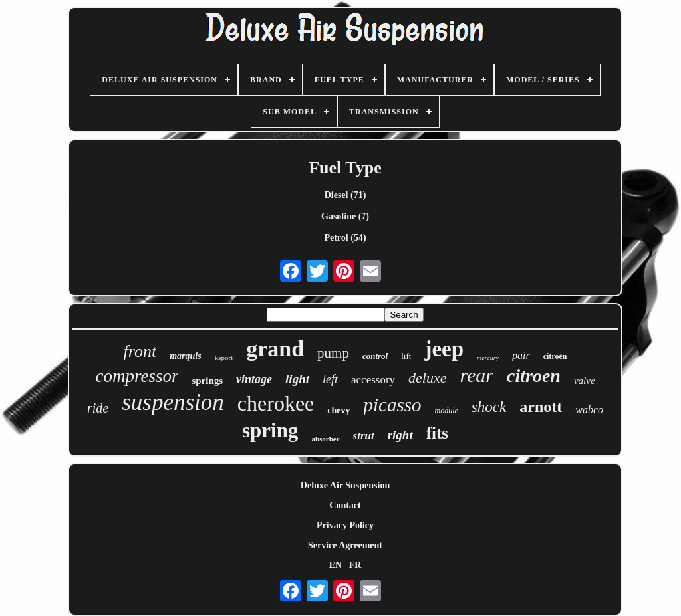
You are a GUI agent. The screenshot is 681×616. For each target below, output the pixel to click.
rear (477, 375)
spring (270, 430)
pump (333, 353)
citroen (534, 376)
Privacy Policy (345, 525)
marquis (185, 356)
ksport (224, 358)
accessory (373, 380)
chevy (339, 410)
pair (521, 355)
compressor (137, 376)
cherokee (276, 403)
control (375, 356)
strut (364, 436)
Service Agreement (345, 545)
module (447, 411)
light (297, 379)
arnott (541, 407)
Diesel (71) (345, 195)
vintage (254, 379)
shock (489, 407)
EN (336, 565)
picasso (393, 405)
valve (585, 381)
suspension (173, 402)
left (330, 379)
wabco (589, 410)
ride (98, 408)
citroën (555, 356)
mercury (488, 358)
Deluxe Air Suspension (345, 485)
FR (355, 565)
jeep (444, 349)
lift (406, 356)
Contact (345, 505)
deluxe (427, 378)
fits (437, 433)
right (400, 435)
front (140, 351)
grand (275, 349)
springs (207, 381)
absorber (325, 439)
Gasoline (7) (345, 216)
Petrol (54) (345, 238)
